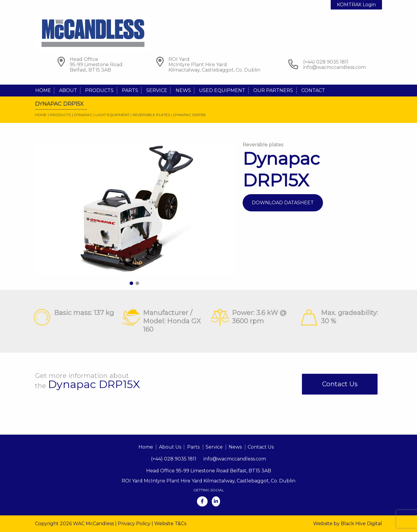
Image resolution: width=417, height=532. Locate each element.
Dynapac (83, 115)
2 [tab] (137, 283)
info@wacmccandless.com (334, 67)
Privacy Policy (134, 524)
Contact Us (340, 384)
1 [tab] (131, 283)
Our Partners (273, 90)
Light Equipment (112, 115)
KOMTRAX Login (356, 5)
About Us (170, 447)
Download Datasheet (283, 203)
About (68, 90)
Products (99, 90)
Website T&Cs (170, 524)
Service (157, 90)
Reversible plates (151, 115)
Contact (313, 90)
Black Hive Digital (361, 524)
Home (43, 90)
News (183, 90)
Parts (130, 90)
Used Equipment (222, 90)
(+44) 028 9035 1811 (174, 459)
